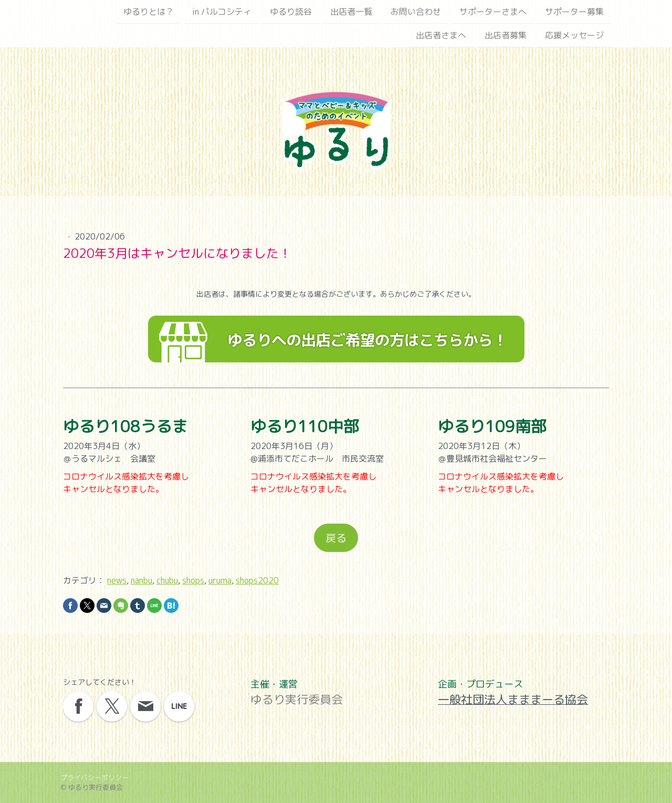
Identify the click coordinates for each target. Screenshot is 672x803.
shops (193, 580)
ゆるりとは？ (149, 12)
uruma (220, 580)
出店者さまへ (441, 36)
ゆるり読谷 (291, 12)
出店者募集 (506, 36)
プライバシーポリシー (94, 777)
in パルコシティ (222, 12)
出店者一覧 (351, 12)
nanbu (141, 580)
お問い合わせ (416, 12)
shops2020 (257, 580)
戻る (336, 538)
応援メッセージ (574, 36)
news (117, 580)
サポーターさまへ (493, 12)
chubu (167, 580)
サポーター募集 (574, 12)
